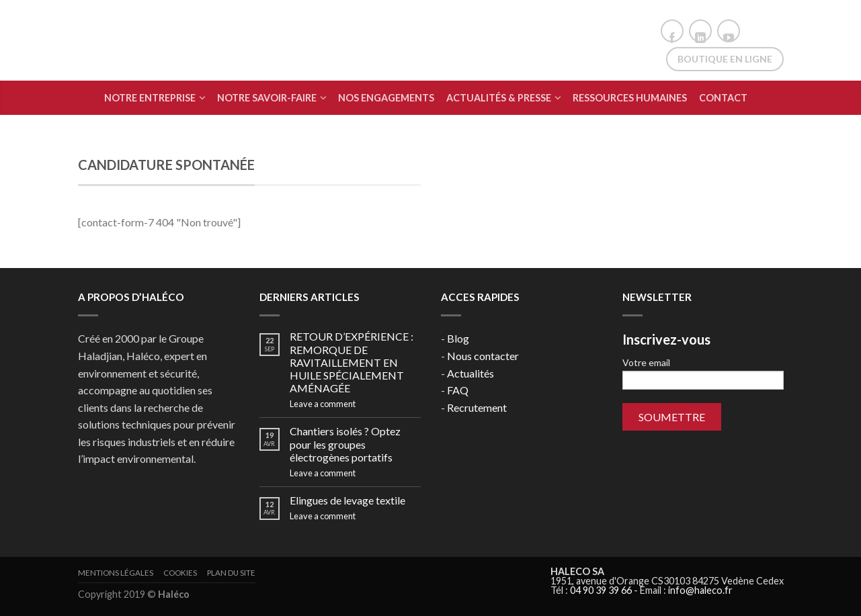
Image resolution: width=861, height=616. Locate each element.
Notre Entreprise (150, 98)
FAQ (458, 390)
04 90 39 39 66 (601, 590)
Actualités (470, 373)
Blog (458, 338)
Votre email (703, 373)
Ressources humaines (630, 98)
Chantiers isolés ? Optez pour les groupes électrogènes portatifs (345, 444)
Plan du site (231, 573)
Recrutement (477, 407)
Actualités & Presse (499, 98)
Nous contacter (483, 356)
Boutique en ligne (725, 59)
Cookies (180, 573)
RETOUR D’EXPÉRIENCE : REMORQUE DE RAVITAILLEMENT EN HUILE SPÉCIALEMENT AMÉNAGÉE (352, 362)
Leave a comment (323, 404)
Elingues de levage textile (347, 500)
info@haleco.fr (700, 590)
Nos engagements (386, 98)
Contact (723, 98)
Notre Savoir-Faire (267, 98)
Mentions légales (116, 573)
